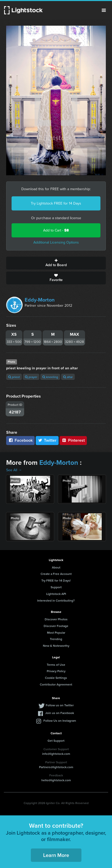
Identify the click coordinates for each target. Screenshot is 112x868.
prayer (31, 377)
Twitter (47, 440)
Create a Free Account (56, 574)
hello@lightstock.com (56, 780)
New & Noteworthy (56, 646)
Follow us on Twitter (60, 705)
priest (14, 377)
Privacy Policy (56, 671)
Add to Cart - (56, 230)
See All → (14, 470)
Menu (104, 10)
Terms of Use (56, 665)
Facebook (20, 440)
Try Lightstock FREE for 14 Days (56, 203)
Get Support (56, 741)
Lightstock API (56, 594)
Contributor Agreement (56, 684)
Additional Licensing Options (56, 242)
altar (68, 377)
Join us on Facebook (60, 713)
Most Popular (56, 633)
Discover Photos (56, 619)
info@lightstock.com (56, 754)
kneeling (50, 377)
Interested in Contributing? (56, 600)
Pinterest (73, 440)
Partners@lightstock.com (56, 767)
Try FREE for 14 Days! (56, 580)
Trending (56, 639)
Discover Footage (56, 626)
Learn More (56, 855)
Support (56, 587)
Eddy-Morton (40, 300)
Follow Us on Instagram (60, 721)
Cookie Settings (56, 678)
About (56, 567)
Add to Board (56, 263)
